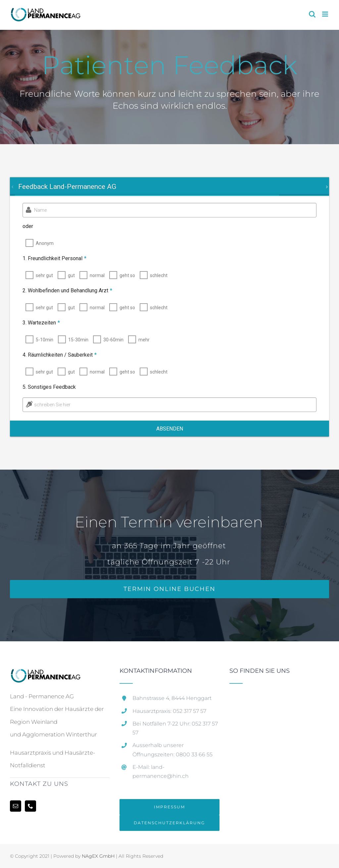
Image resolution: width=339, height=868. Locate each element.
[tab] (67, 187)
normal (95, 275)
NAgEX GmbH (98, 856)
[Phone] (30, 806)
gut (69, 275)
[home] (45, 674)
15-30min (76, 340)
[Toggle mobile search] (312, 14)
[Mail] (16, 806)
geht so (125, 275)
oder (28, 226)
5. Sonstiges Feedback (47, 387)
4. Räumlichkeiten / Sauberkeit (57, 355)
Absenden (170, 429)
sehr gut (42, 275)
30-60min (111, 340)
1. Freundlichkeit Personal (52, 258)
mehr (141, 340)
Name (40, 210)
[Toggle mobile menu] (326, 14)
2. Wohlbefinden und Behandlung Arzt (65, 290)
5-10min (42, 340)
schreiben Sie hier (50, 405)
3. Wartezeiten (39, 323)
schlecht (156, 275)
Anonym (45, 243)
